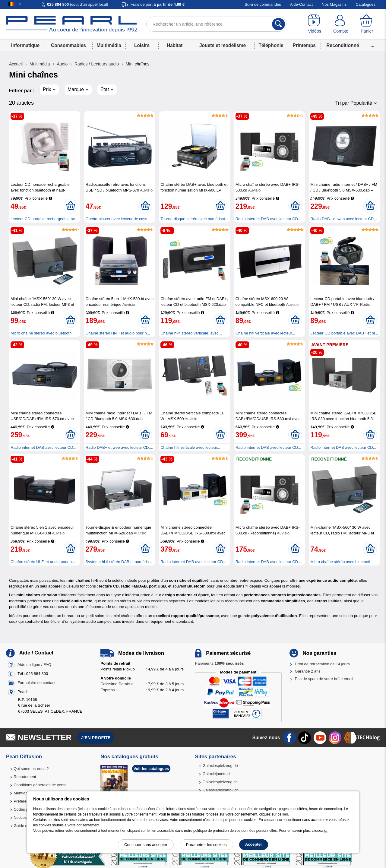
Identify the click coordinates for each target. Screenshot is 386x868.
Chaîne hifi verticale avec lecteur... (265, 333)
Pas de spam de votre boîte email (324, 679)
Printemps (304, 45)
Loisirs (142, 45)
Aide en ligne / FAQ (34, 665)
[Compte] (341, 24)
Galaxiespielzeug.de (220, 766)
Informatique (25, 45)
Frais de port (158, 4)
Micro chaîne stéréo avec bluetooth (41, 333)
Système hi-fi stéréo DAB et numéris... (119, 562)
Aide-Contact (301, 4)
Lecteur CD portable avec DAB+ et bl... (344, 333)
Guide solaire (25, 826)
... (373, 45)
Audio (62, 64)
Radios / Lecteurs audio (97, 64)
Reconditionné (343, 45)
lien (285, 814)
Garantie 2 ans (308, 671)
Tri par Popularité (354, 103)
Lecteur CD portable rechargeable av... (44, 219)
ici (326, 831)
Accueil (16, 64)
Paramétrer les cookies (206, 845)
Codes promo (25, 809)
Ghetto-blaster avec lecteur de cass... (118, 219)
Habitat (175, 45)
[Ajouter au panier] (70, 206)
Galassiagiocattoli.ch (221, 790)
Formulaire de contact (36, 683)
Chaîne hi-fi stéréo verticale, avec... (191, 333)
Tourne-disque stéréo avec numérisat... (194, 219)
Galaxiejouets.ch (217, 774)
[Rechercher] (278, 24)
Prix (47, 89)
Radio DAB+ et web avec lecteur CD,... (344, 219)
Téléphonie (271, 45)
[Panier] (367, 24)
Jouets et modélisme (223, 45)
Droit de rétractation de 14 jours (322, 664)
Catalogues (365, 4)
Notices (20, 817)
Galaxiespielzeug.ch (220, 782)
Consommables (68, 45)
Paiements (219, 663)
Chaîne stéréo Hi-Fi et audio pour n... (118, 333)
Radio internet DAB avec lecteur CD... (268, 219)
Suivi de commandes (263, 4)
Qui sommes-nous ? (31, 769)
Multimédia (109, 45)
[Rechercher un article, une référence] (216, 24)
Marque (76, 89)
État (105, 89)
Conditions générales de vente (40, 785)
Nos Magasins (334, 4)
